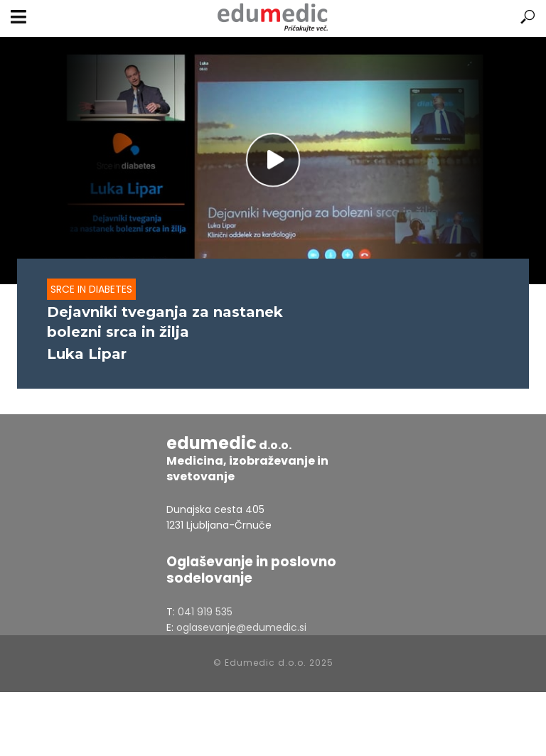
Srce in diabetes (91, 289)
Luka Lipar (87, 354)
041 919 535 (205, 612)
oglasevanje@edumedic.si (241, 627)
